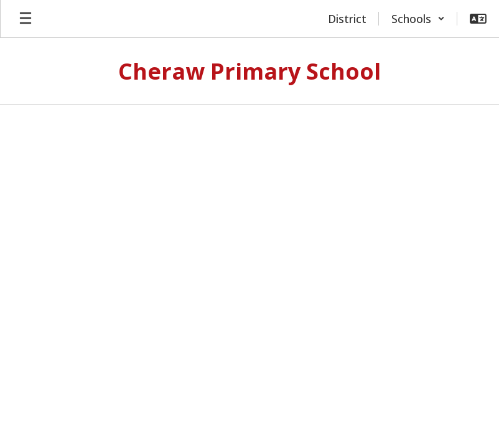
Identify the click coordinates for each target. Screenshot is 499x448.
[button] (418, 19)
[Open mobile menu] (26, 19)
